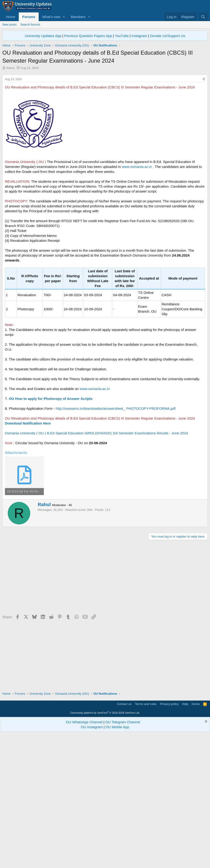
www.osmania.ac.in (137, 232)
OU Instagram (92, 861)
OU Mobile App (117, 861)
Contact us (124, 838)
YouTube (122, 36)
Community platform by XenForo (105, 846)
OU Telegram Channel (123, 856)
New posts (9, 25)
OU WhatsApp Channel (84, 856)
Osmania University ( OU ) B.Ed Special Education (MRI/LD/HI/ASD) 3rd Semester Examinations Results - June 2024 (96, 499)
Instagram (139, 36)
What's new (51, 17)
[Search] (203, 17)
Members (78, 17)
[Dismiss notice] (205, 856)
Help (185, 838)
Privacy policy (169, 838)
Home (11, 17)
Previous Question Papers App (88, 36)
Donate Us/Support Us (168, 36)
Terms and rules (146, 838)
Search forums (30, 25)
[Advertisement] (105, 105)
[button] (64, 17)
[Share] (204, 145)
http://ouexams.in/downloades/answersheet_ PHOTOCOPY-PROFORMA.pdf (116, 474)
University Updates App (43, 36)
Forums (29, 17)
